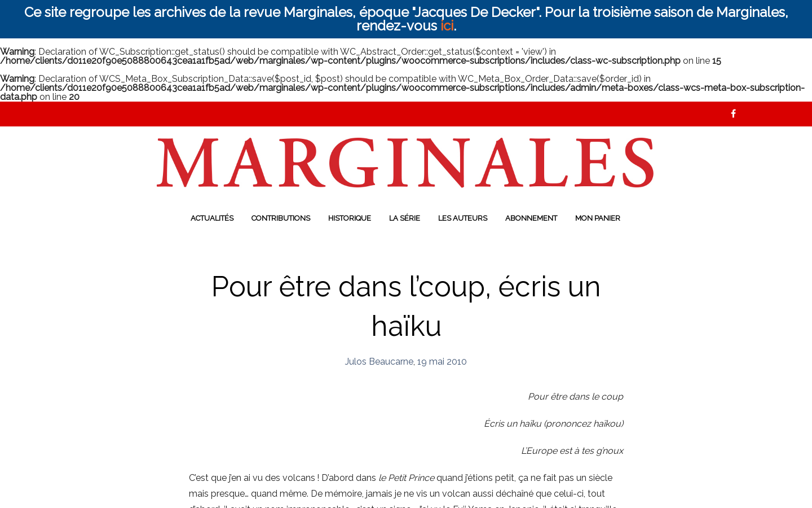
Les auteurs (463, 218)
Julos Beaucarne (379, 362)
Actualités (212, 218)
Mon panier (598, 218)
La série (405, 218)
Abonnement (531, 218)
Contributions (281, 218)
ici (447, 26)
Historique (350, 218)
